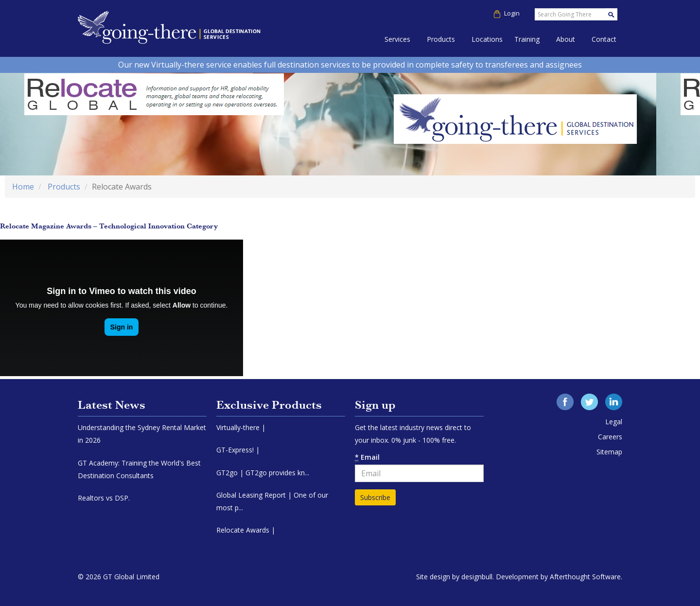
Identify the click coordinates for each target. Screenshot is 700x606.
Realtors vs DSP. (104, 498)
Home (23, 187)
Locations (487, 39)
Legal (614, 422)
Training (527, 39)
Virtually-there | (241, 427)
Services (397, 39)
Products (441, 39)
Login (509, 13)
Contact (604, 39)
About (566, 39)
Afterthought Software (585, 577)
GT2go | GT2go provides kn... (263, 473)
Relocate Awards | (246, 530)
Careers (610, 437)
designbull (477, 577)
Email (367, 457)
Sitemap (609, 452)
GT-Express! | (238, 450)
